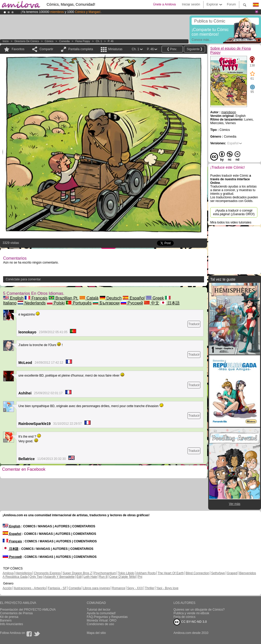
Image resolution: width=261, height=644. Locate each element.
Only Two (36, 577)
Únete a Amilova (164, 4)
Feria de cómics (184, 617)
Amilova (8, 573)
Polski (56, 303)
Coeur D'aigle (119, 577)
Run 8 (103, 577)
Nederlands (32, 303)
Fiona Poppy (83, 41)
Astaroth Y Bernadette (60, 577)
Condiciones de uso (100, 624)
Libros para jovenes (96, 588)
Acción (7, 588)
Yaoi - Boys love (167, 588)
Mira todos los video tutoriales (231, 222)
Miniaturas (115, 49)
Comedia (64, 41)
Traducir (194, 324)
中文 (151, 303)
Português (79, 303)
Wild (133, 577)
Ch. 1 (99, 41)
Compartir (46, 49)
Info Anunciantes (12, 624)
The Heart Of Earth (171, 573)
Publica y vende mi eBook (191, 613)
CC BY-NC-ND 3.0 (190, 622)
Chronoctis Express (47, 573)
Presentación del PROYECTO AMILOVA (28, 610)
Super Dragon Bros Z (77, 573)
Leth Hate (90, 577)
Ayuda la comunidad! (101, 613)
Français (36, 298)
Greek (155, 298)
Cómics (49, 41)
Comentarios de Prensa (16, 613)
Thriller (150, 588)
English (13, 298)
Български (106, 303)
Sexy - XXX (135, 588)
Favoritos (18, 49)
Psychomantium (105, 573)
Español (134, 298)
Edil (79, 577)
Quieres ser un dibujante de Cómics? (199, 610)
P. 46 (111, 41)
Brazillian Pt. (64, 298)
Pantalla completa (81, 49)
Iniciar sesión (191, 4)
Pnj (140, 577)
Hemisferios (24, 573)
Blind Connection (197, 573)
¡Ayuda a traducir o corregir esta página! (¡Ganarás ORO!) (234, 212)
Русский (132, 303)
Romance (118, 588)
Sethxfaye (218, 573)
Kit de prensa (9, 617)
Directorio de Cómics (27, 41)
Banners (6, 620)
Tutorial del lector (99, 610)
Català (89, 298)
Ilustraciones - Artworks (30, 588)
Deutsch (111, 298)
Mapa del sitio (96, 633)
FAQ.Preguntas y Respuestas (107, 617)
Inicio (6, 41)
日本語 (170, 303)
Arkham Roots (146, 573)
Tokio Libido (126, 573)
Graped (232, 573)
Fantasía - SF (57, 588)
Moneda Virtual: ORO (102, 620)
